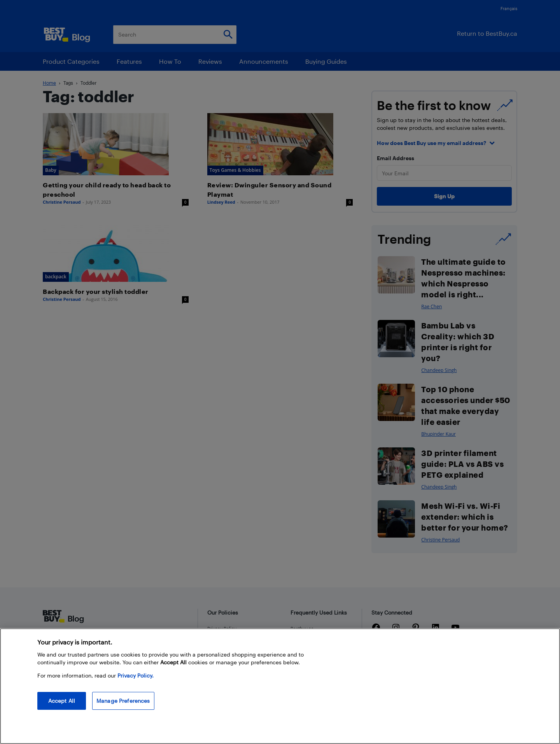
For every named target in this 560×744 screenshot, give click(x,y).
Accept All (62, 701)
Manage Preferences (123, 701)
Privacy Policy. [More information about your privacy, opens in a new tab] (136, 675)
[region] (280, 686)
